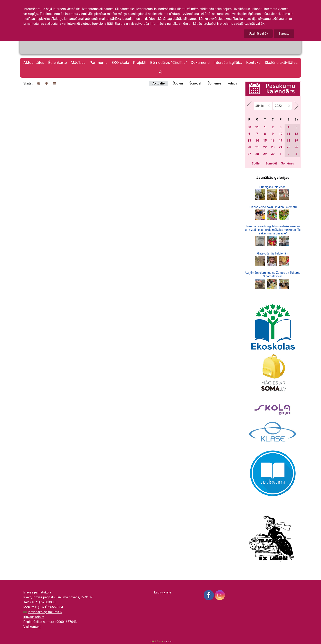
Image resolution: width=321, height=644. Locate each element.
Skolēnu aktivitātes (281, 62)
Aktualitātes (34, 62)
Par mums (98, 62)
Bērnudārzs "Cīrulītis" (169, 62)
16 (273, 141)
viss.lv (168, 641)
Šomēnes (214, 83)
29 (265, 154)
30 (249, 127)
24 (281, 147)
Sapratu (284, 34)
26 (296, 147)
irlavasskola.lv (34, 617)
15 (265, 141)
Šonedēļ (195, 83)
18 (289, 141)
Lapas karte (163, 592)
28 (257, 154)
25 (289, 147)
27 (249, 154)
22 (265, 147)
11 (289, 134)
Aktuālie (159, 83)
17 (281, 141)
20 (249, 147)
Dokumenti (200, 62)
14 (257, 141)
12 (296, 134)
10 (281, 134)
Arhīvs (232, 83)
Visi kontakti (32, 627)
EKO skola (120, 62)
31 (257, 127)
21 (257, 147)
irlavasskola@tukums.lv (45, 612)
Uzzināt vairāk (258, 34)
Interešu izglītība (228, 62)
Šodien (178, 83)
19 (296, 141)
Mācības (78, 62)
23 (273, 147)
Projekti (140, 62)
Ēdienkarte (57, 62)
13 (249, 141)
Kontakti (254, 62)
